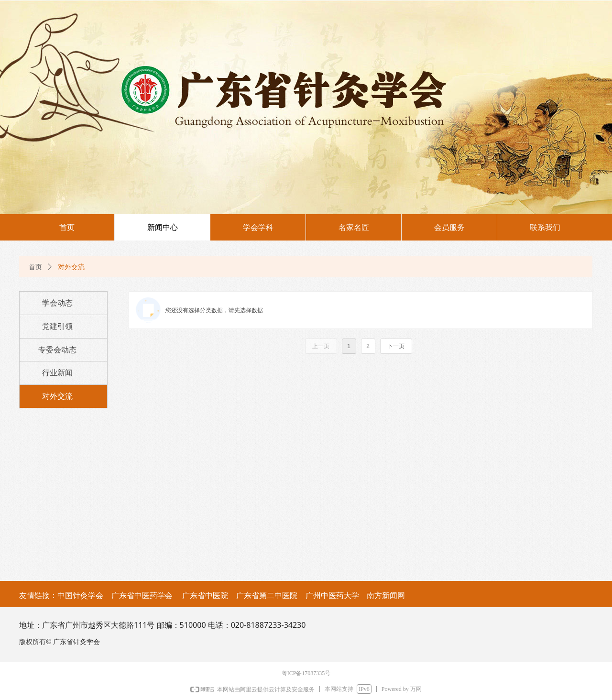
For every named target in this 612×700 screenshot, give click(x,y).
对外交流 (71, 267)
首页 (35, 267)
